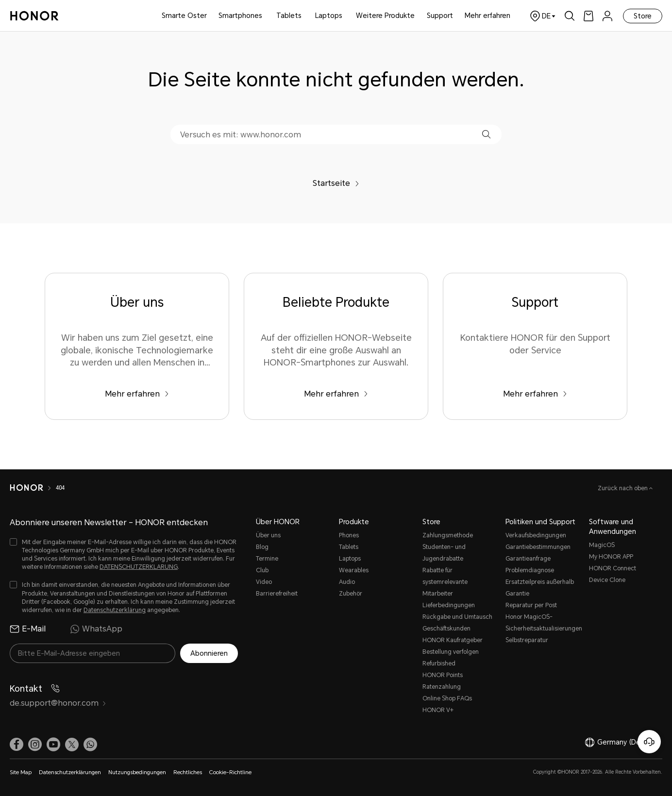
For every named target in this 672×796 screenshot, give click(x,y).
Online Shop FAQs (447, 698)
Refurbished (439, 663)
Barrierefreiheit (277, 594)
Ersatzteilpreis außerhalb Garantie (540, 588)
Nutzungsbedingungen (137, 772)
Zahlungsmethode (448, 535)
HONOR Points (443, 675)
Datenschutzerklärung (115, 610)
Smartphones (240, 16)
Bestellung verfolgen (451, 652)
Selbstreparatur (527, 640)
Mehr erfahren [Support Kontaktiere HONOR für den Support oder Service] (535, 394)
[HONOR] (26, 488)
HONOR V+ (438, 710)
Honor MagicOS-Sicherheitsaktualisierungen (542, 623)
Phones (349, 535)
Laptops (329, 16)
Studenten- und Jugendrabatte (444, 553)
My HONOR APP (611, 557)
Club (262, 570)
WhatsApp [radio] (96, 629)
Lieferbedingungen (449, 605)
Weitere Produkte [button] (385, 16)
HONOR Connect (613, 568)
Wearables (354, 570)
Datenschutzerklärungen (70, 772)
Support (440, 16)
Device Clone (607, 580)
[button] (486, 134)
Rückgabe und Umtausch (457, 617)
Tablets (289, 16)
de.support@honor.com (58, 703)
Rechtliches (188, 772)
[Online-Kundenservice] (649, 742)
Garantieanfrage (528, 559)
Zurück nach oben (623, 488)
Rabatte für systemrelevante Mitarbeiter (445, 582)
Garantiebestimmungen (538, 547)
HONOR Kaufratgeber (453, 640)
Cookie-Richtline (230, 772)
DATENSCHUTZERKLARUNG (139, 567)
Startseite (336, 183)
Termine (267, 559)
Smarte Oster (184, 16)
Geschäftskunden (446, 629)
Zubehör (351, 594)
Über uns (268, 535)
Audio (347, 582)
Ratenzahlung (442, 687)
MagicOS (602, 545)
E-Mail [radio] (28, 629)
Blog (262, 547)
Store (643, 16)
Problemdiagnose (530, 570)
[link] (588, 16)
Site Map (21, 772)
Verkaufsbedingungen (536, 535)
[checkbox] (124, 555)
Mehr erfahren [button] (487, 16)
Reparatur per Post (531, 605)
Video (264, 582)
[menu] (607, 16)
